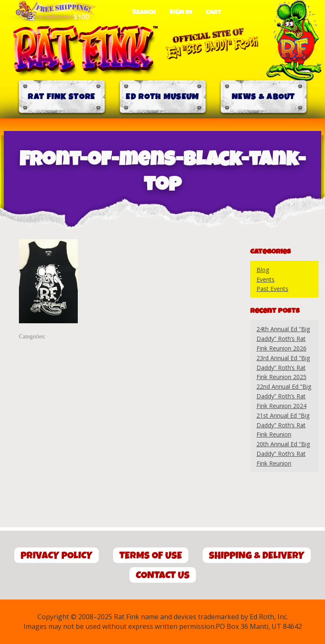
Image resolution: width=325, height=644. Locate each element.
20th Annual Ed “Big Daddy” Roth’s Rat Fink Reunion (283, 454)
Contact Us (163, 575)
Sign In (181, 12)
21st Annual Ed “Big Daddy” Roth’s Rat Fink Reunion (283, 425)
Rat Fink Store (61, 97)
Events (266, 279)
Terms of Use (151, 556)
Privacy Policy (57, 556)
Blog (263, 270)
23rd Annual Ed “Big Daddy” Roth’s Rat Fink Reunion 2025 (283, 368)
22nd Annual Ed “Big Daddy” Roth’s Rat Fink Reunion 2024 (284, 396)
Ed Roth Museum (162, 97)
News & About (263, 97)
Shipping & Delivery (257, 556)
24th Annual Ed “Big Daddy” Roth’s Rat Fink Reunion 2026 (283, 339)
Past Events (272, 289)
